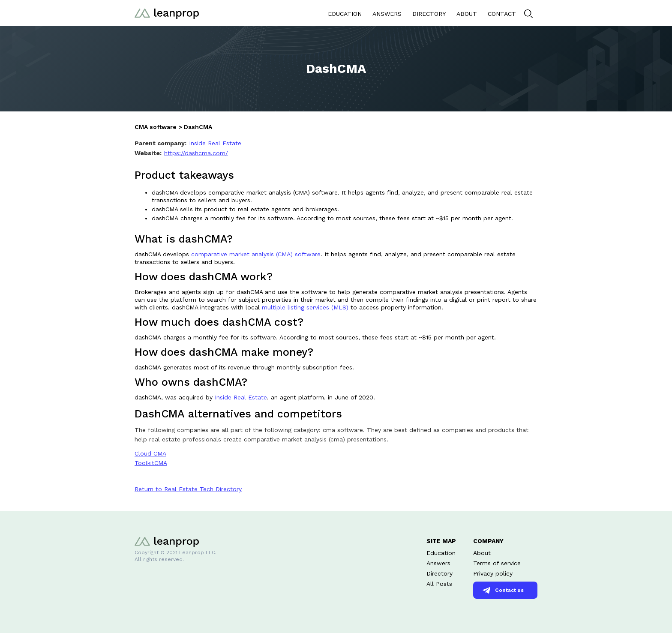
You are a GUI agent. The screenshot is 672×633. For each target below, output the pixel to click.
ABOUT (467, 14)
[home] (167, 13)
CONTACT (502, 14)
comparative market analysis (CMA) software (256, 254)
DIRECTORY (429, 14)
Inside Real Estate (241, 397)
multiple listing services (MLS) (305, 307)
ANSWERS (387, 14)
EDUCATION (345, 14)
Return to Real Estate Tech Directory (188, 489)
